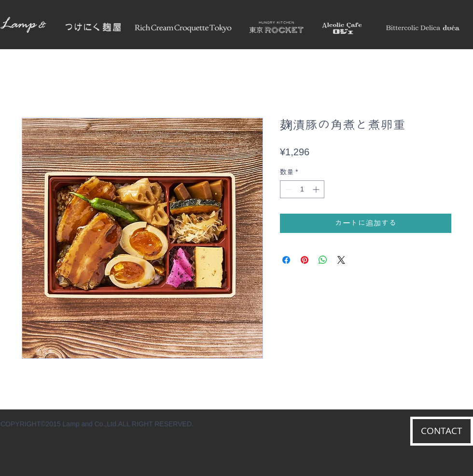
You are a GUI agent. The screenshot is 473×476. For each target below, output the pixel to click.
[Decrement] (287, 189)
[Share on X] (341, 260)
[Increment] (317, 189)
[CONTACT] (442, 431)
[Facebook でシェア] (286, 260)
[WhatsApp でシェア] (323, 260)
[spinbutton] (302, 189)
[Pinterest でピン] (305, 260)
